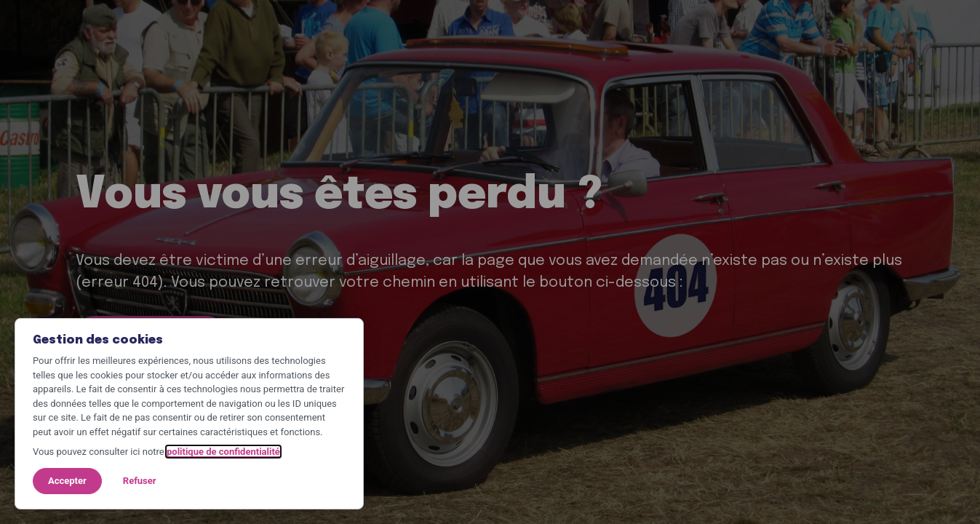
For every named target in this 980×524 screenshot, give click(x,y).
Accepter (67, 481)
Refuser (140, 481)
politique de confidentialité (223, 452)
